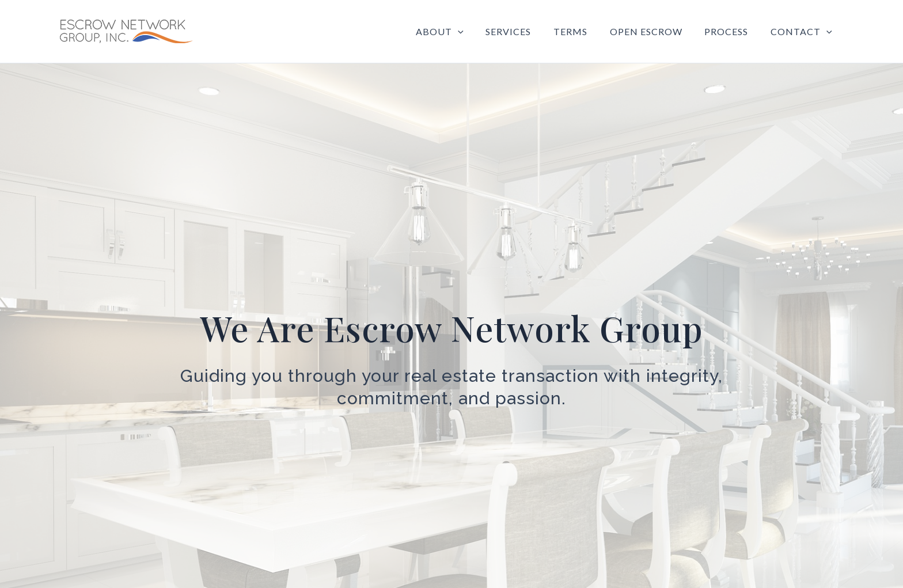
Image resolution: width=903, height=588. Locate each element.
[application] (479, 32)
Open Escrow (655, 31)
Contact (803, 32)
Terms (584, 31)
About (461, 32)
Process (732, 31)
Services (526, 31)
